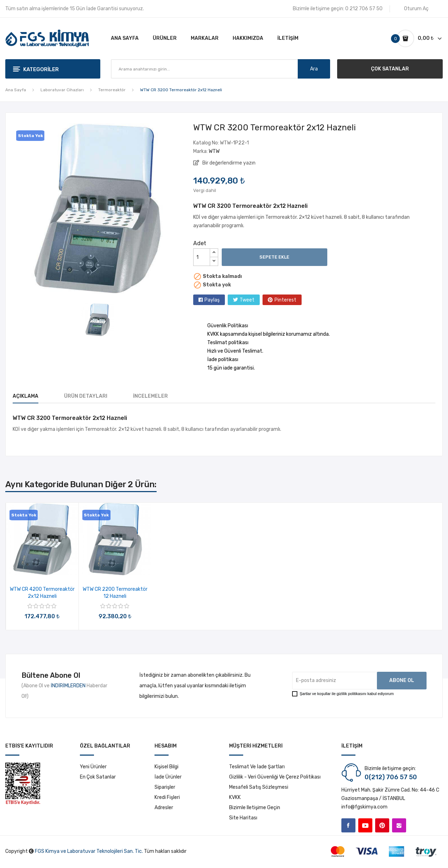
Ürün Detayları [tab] (86, 396)
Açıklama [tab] (26, 396)
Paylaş (212, 300)
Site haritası (243, 818)
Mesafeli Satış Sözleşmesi (259, 787)
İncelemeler (150, 396)
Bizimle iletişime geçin (255, 808)
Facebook (348, 825)
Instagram (399, 825)
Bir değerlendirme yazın (228, 163)
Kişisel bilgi (166, 767)
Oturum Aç (416, 9)
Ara (314, 69)
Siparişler (165, 787)
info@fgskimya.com (364, 807)
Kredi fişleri (167, 797)
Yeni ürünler (93, 767)
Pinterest (285, 300)
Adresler (164, 808)
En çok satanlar (98, 777)
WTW (214, 151)
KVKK (235, 797)
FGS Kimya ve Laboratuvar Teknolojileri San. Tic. (89, 851)
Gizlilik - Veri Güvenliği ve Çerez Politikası (275, 777)
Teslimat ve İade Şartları (257, 767)
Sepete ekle (274, 257)
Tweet (247, 300)
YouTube (365, 825)
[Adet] (202, 257)
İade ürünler (168, 777)
